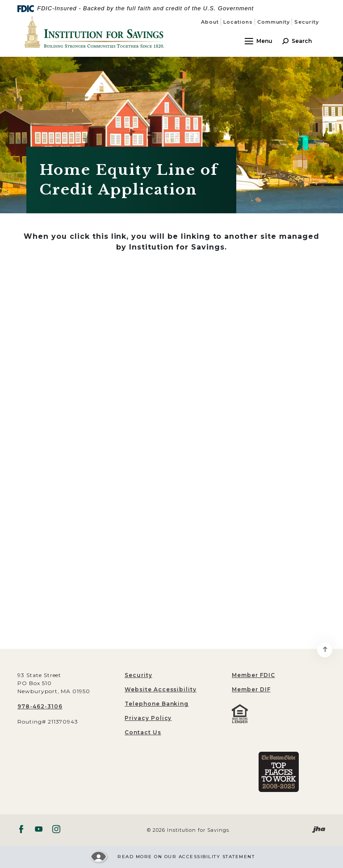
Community (274, 22)
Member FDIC (253, 675)
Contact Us (143, 732)
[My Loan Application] (171, 449)
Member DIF (251, 689)
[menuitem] (279, 675)
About (210, 22)
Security (307, 22)
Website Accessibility (161, 689)
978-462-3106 (40, 706)
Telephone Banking (157, 704)
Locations (238, 22)
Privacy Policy (148, 718)
